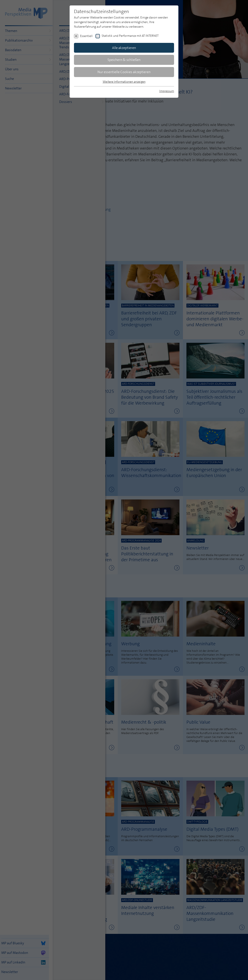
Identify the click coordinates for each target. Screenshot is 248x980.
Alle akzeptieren (124, 48)
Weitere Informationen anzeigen (124, 82)
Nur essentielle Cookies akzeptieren (124, 72)
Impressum (167, 91)
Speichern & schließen (124, 60)
